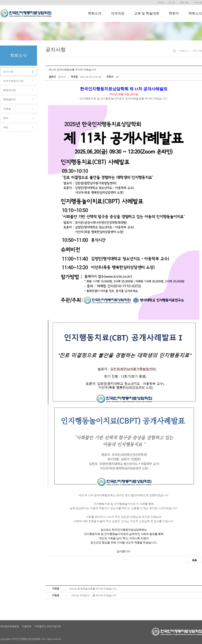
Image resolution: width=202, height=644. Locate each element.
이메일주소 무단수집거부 (48, 626)
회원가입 (184, 2)
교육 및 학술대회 (147, 13)
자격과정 (118, 13)
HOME (161, 2)
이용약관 (27, 626)
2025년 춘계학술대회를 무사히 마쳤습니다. (93, 589)
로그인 (172, 2)
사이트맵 (198, 2)
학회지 (174, 13)
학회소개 (95, 13)
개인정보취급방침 (9, 626)
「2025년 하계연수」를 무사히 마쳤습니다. (93, 595)
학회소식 (195, 13)
